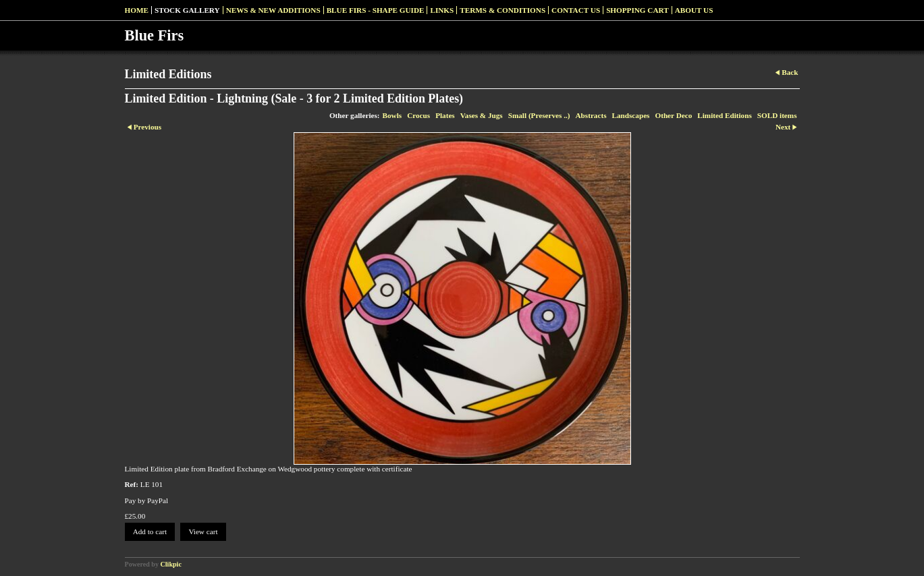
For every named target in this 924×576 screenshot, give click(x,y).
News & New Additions (273, 10)
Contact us (576, 10)
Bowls (392, 115)
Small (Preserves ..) (539, 115)
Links (442, 10)
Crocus (418, 115)
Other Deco (673, 115)
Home (137, 10)
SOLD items (777, 115)
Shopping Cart (637, 10)
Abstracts (591, 115)
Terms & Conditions (502, 10)
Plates (445, 115)
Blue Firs (155, 35)
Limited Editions (725, 115)
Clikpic (171, 564)
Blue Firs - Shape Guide (376, 10)
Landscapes (631, 115)
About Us (694, 10)
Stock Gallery (187, 10)
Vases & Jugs (482, 115)
